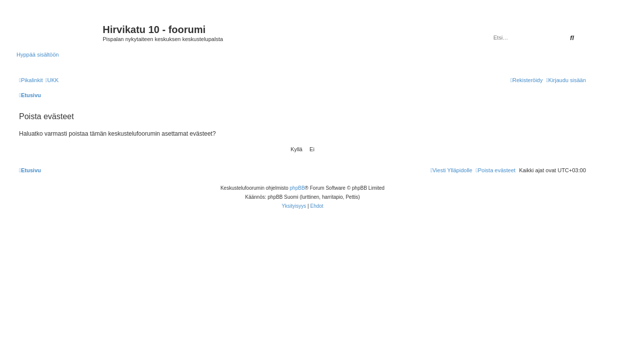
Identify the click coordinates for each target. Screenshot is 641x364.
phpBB (297, 188)
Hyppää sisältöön (38, 55)
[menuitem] (52, 80)
